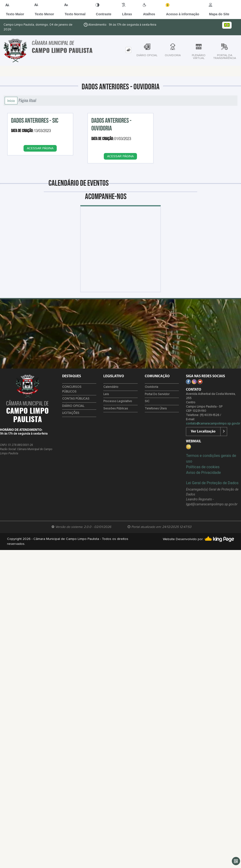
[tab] (128, 50)
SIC (147, 401)
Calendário (111, 387)
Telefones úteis (156, 409)
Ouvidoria (151, 387)
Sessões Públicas (116, 409)
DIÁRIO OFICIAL (73, 406)
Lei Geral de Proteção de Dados (212, 483)
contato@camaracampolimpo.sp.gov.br (213, 424)
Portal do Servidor (157, 394)
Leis (106, 394)
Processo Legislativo (118, 401)
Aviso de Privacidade (203, 473)
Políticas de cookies (203, 467)
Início (11, 101)
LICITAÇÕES (71, 413)
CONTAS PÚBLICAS (76, 399)
